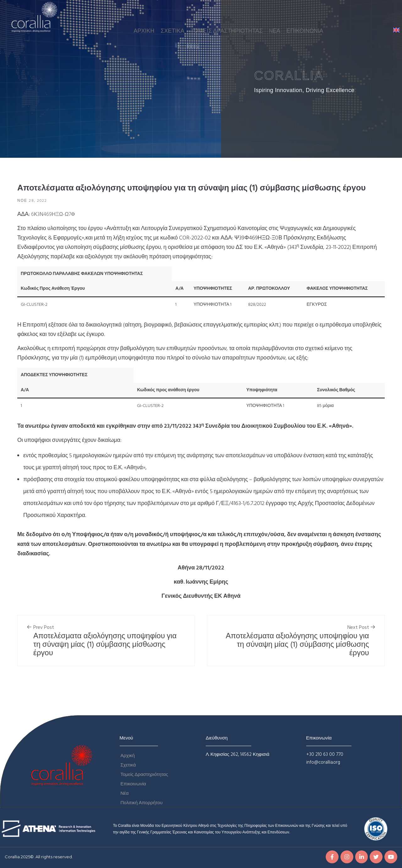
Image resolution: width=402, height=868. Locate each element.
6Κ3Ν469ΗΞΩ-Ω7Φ (55, 215)
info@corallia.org (323, 762)
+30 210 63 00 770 (325, 755)
